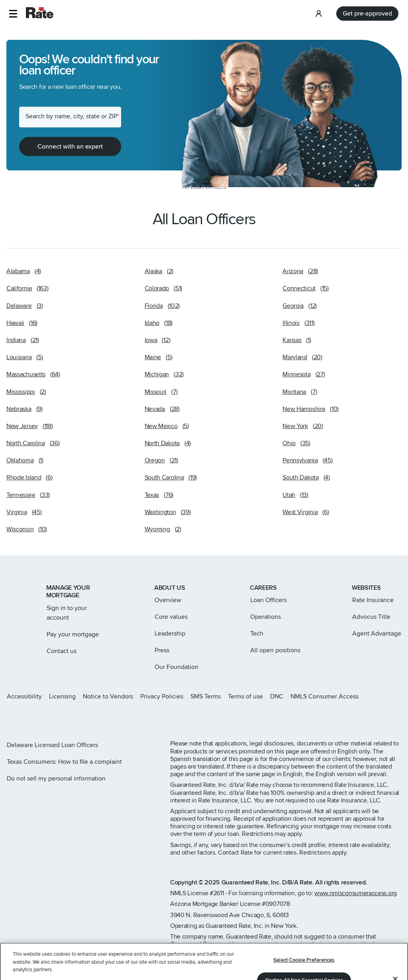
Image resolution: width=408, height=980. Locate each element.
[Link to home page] (17, 589)
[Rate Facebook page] (35, 718)
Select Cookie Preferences (304, 926)
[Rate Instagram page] (10, 718)
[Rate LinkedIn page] (48, 718)
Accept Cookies (304, 967)
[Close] (395, 945)
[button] (13, 14)
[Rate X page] (22, 718)
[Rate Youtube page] (61, 718)
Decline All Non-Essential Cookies (304, 947)
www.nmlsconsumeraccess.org (356, 893)
